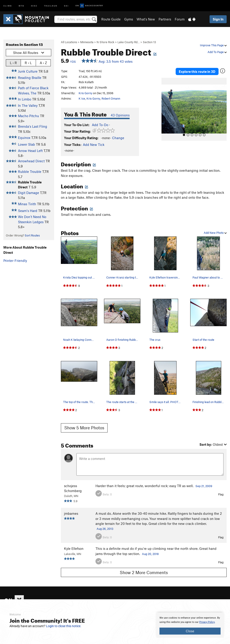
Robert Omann (111, 98)
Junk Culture (28, 71)
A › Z (43, 63)
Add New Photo (215, 233)
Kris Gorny (85, 93)
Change (118, 138)
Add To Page (217, 52)
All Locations (69, 42)
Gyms (129, 19)
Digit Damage (29, 193)
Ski (66, 6)
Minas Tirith (27, 204)
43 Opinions (120, 115)
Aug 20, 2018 (150, 554)
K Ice (82, 98)
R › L (28, 63)
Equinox (24, 138)
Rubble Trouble (30, 172)
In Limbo (25, 99)
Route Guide (111, 19)
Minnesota (87, 42)
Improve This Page (213, 45)
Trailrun (51, 6)
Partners (165, 19)
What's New (146, 19)
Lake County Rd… (129, 42)
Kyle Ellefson (74, 548)
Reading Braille (30, 78)
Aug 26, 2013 (105, 529)
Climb (8, 6)
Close (190, 631)
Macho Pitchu (29, 116)
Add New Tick (94, 145)
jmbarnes (71, 513)
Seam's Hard (28, 211)
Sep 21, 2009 (204, 486)
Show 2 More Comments (144, 572)
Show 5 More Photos (84, 428)
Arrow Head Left (30, 151)
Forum (180, 19)
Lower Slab (27, 144)
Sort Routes (32, 235)
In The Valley (28, 105)
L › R (13, 63)
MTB (21, 6)
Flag (221, 494)
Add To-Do (100, 125)
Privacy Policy (207, 622)
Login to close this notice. (64, 626)
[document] (190, 625)
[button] (166, 109)
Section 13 (149, 42)
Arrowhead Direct (31, 161)
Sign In (218, 19)
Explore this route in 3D (197, 71)
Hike (34, 6)
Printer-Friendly (15, 261)
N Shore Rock (105, 42)
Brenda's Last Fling (33, 126)
